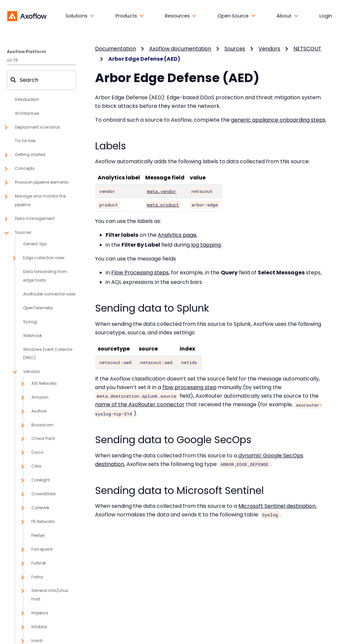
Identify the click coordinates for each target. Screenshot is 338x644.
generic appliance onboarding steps (278, 120)
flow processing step (189, 387)
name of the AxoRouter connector (140, 404)
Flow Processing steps (140, 273)
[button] (80, 16)
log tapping (206, 245)
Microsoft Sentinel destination (277, 506)
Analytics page (177, 235)
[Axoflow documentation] (27, 16)
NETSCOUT (307, 49)
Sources (235, 49)
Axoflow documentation (180, 49)
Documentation (116, 49)
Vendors (269, 49)
